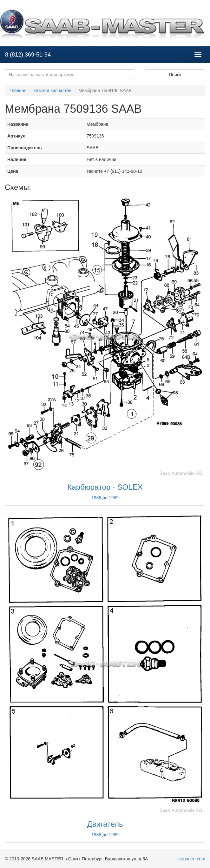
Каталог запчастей (53, 91)
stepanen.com (191, 859)
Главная (18, 91)
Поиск (175, 75)
